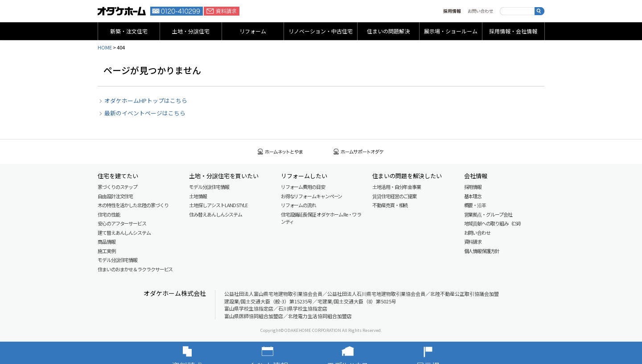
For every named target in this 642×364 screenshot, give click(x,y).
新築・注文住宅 (129, 31)
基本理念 (473, 196)
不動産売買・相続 (390, 205)
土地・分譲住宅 (191, 31)
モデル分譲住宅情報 (117, 260)
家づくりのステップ (117, 187)
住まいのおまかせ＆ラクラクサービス (135, 269)
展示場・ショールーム (451, 31)
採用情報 (452, 11)
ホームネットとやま (280, 152)
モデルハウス (361, 353)
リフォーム (253, 31)
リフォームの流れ (298, 205)
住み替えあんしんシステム (216, 214)
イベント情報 (281, 353)
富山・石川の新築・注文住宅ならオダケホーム (122, 11)
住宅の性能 (109, 214)
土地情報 (198, 196)
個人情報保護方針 (482, 251)
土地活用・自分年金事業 (397, 187)
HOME (105, 47)
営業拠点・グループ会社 (488, 214)
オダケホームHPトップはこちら (146, 100)
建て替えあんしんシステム (124, 233)
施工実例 (107, 251)
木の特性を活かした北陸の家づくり (133, 205)
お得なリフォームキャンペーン (312, 196)
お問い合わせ (480, 11)
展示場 (441, 353)
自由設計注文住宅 (115, 196)
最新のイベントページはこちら (145, 113)
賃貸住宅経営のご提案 (394, 196)
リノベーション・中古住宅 (321, 31)
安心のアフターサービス (122, 223)
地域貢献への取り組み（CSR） (494, 223)
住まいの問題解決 (388, 31)
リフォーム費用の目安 (303, 187)
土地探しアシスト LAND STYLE (218, 205)
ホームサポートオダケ (359, 152)
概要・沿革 (475, 205)
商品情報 (107, 241)
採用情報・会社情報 (513, 31)
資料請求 (222, 11)
